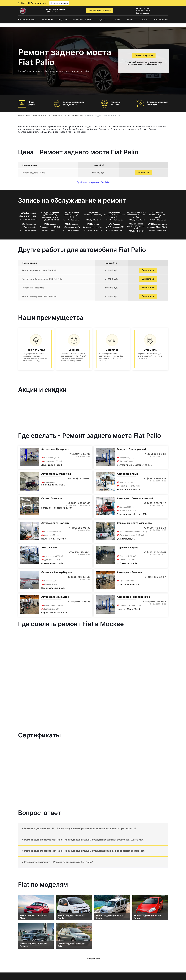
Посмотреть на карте (100, 11)
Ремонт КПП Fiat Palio (33, 288)
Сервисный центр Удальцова (134, 523)
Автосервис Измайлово (55, 597)
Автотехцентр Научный (55, 523)
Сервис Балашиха (52, 498)
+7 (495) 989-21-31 (93, 220)
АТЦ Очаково (50, 224)
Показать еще (93, 959)
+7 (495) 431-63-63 (115, 220)
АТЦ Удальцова (29, 224)
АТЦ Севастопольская (136, 212)
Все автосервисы (144, 55)
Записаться (143, 173)
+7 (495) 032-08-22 (50, 220)
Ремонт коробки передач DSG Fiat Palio (42, 279)
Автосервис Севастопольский (135, 498)
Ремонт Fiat (24, 115)
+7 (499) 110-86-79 (29, 230)
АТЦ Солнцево (71, 224)
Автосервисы (161, 20)
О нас (130, 20)
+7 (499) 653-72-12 (136, 220)
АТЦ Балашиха (114, 212)
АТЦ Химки (93, 212)
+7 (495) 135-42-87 (115, 230)
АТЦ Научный (157, 212)
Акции (144, 20)
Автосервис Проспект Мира (133, 597)
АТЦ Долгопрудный (50, 212)
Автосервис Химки (128, 474)
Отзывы (116, 20)
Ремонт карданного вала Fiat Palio (39, 270)
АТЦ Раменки (115, 224)
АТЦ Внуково (93, 224)
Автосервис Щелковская (56, 474)
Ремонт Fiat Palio (41, 115)
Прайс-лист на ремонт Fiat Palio (93, 182)
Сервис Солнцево (127, 548)
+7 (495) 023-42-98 (157, 230)
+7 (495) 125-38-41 (72, 230)
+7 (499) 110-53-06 (29, 219)
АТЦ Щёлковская (72, 212)
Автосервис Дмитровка (55, 449)
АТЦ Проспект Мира (157, 224)
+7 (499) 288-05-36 (157, 220)
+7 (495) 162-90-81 (72, 220)
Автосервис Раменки (129, 572)
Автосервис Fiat (26, 20)
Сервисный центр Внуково (57, 572)
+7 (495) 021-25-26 (136, 231)
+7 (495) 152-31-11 (50, 230)
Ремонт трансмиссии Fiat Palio (68, 115)
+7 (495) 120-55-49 (93, 230)
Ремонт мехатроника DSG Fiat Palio (40, 296)
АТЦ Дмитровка (29, 213)
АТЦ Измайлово (136, 224)
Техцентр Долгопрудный (132, 449)
